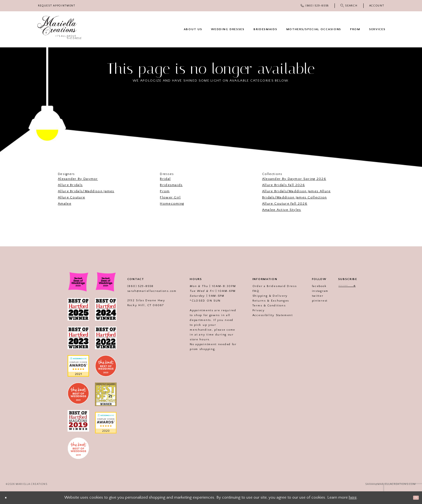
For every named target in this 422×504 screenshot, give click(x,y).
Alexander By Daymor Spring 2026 (294, 179)
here (353, 497)
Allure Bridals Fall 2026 (284, 185)
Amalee (65, 204)
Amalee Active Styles (282, 210)
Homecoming (172, 204)
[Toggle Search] (349, 6)
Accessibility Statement (265, 315)
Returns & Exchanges (263, 301)
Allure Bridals (70, 185)
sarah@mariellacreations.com (144, 291)
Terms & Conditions (262, 306)
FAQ (248, 291)
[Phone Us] (315, 6)
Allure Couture (71, 197)
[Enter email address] (348, 287)
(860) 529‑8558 (133, 286)
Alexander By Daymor (78, 179)
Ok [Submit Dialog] (413, 497)
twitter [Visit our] (310, 296)
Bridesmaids (171, 185)
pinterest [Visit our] (312, 301)
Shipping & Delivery (263, 296)
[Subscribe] (361, 287)
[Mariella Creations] (60, 28)
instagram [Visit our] (313, 291)
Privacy (251, 310)
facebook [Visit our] (312, 286)
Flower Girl (170, 197)
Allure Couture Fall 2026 (285, 204)
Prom (165, 191)
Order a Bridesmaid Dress (267, 286)
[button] (377, 6)
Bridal (165, 179)
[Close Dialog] (8, 498)
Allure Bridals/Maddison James (86, 191)
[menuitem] (57, 6)
